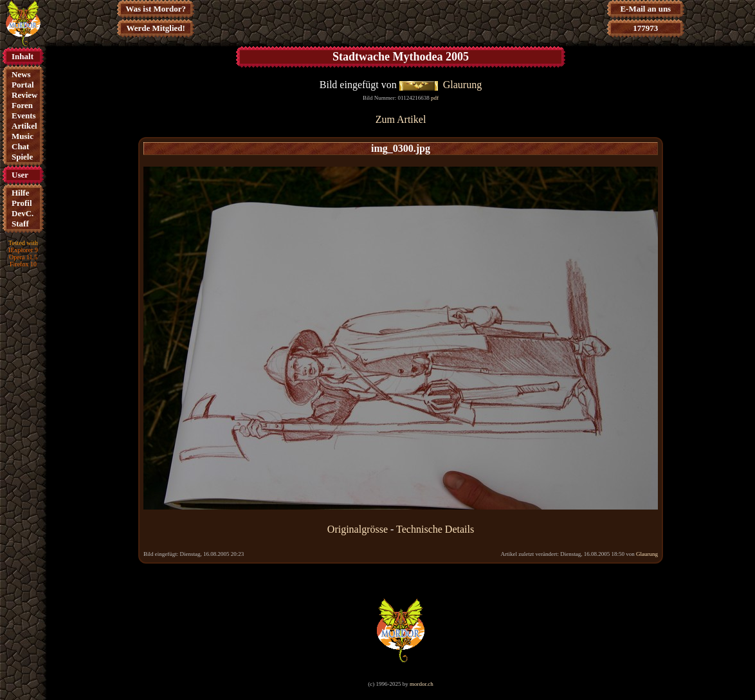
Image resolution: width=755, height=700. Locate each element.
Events (24, 115)
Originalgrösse (358, 529)
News (21, 74)
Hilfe (20, 193)
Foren (22, 105)
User (20, 175)
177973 (645, 28)
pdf (435, 98)
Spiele (22, 157)
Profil (22, 203)
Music (23, 136)
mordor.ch (422, 684)
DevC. (23, 213)
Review (24, 95)
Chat (20, 146)
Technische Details (435, 529)
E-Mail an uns (645, 9)
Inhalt (23, 56)
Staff (20, 224)
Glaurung (462, 85)
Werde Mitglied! (156, 28)
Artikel (24, 126)
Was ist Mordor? (156, 9)
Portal (23, 85)
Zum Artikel (401, 119)
